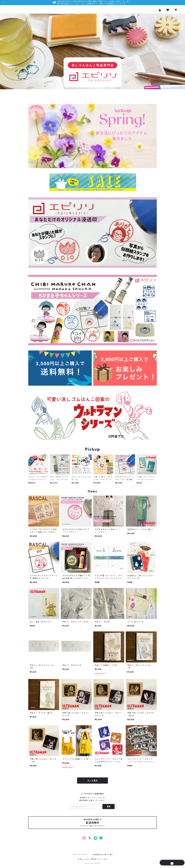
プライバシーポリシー (81, 855)
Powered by (93, 863)
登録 (109, 807)
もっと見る (92, 781)
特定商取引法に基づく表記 (103, 855)
